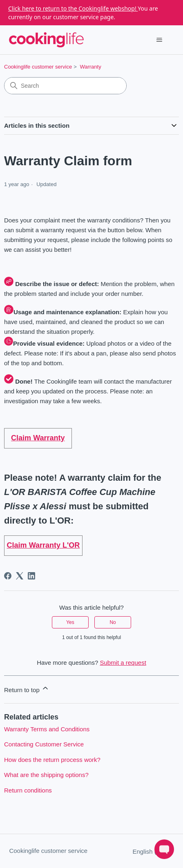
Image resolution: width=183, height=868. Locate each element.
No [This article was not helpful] (113, 622)
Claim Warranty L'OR (44, 545)
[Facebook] (8, 576)
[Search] (65, 86)
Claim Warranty (38, 438)
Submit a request (123, 663)
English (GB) (153, 851)
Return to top (27, 689)
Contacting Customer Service (44, 744)
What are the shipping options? (46, 775)
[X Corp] (20, 576)
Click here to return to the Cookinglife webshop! (73, 8)
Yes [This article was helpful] (70, 622)
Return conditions (28, 790)
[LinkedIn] (31, 576)
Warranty (90, 67)
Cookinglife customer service (38, 67)
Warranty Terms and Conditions (47, 729)
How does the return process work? (52, 760)
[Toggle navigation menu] (160, 40)
